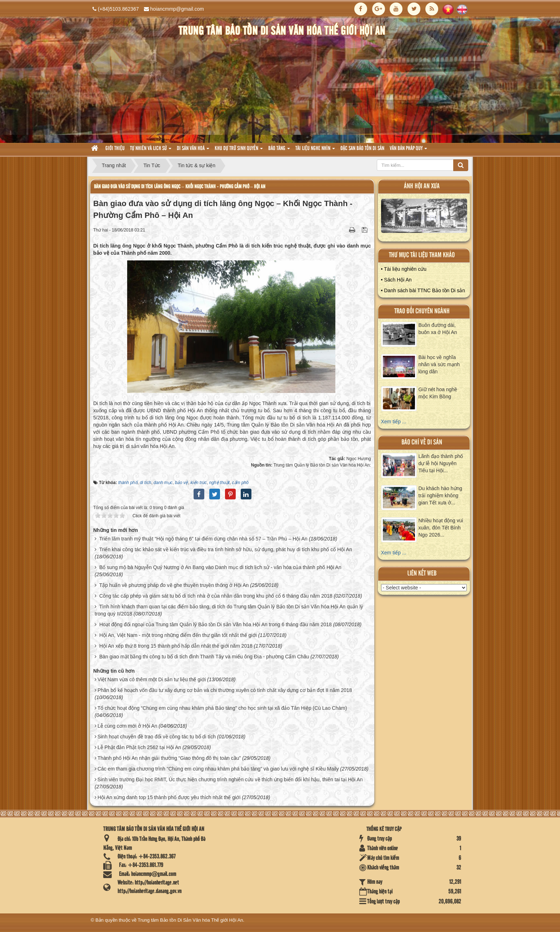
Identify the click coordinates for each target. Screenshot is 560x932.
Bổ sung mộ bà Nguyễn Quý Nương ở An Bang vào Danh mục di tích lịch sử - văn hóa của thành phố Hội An (220, 567)
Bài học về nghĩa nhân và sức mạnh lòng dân (439, 364)
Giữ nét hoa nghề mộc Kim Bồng (438, 393)
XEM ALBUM (424, 217)
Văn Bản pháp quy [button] (408, 151)
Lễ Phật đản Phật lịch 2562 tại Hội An (139, 747)
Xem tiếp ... (394, 422)
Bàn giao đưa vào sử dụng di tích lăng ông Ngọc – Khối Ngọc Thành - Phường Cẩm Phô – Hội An (180, 187)
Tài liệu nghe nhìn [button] (315, 151)
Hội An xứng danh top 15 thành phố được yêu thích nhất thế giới (169, 797)
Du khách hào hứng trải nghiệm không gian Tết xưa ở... (441, 495)
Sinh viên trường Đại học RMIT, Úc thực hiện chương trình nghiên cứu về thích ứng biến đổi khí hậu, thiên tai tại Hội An (230, 779)
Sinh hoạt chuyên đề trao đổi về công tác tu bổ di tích (157, 737)
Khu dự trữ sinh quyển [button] (239, 151)
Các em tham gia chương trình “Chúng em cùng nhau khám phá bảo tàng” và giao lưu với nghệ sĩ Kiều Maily (218, 769)
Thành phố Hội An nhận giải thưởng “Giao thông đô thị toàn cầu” (169, 758)
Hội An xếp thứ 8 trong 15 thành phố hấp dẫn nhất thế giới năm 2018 (176, 646)
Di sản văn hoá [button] (193, 151)
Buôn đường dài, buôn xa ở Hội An (438, 329)
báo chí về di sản (422, 442)
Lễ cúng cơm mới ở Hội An (127, 726)
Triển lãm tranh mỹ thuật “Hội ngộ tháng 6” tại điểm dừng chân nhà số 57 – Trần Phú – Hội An (203, 539)
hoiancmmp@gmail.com (177, 9)
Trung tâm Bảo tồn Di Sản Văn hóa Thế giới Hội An (191, 920)
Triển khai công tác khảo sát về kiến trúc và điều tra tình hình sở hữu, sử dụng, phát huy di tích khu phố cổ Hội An (226, 549)
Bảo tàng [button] (279, 151)
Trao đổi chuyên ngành (422, 311)
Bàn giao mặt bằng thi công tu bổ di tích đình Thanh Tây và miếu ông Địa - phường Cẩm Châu (204, 657)
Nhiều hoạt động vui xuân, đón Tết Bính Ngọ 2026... (441, 528)
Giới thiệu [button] (115, 149)
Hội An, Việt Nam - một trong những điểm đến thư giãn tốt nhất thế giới (178, 635)
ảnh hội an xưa (422, 186)
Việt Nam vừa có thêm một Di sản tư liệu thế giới (152, 679)
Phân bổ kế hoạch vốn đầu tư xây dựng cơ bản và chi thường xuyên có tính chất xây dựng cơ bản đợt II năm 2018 (225, 690)
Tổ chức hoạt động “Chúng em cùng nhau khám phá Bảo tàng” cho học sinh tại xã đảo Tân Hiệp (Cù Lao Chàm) (222, 708)
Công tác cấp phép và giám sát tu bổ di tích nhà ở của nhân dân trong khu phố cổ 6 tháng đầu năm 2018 (216, 596)
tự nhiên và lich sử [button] (151, 151)
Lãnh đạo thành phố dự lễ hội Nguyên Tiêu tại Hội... (441, 463)
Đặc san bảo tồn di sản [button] (362, 149)
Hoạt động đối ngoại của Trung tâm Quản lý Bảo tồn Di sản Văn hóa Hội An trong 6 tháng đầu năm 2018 (216, 624)
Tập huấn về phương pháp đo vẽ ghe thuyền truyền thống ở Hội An (174, 585)
